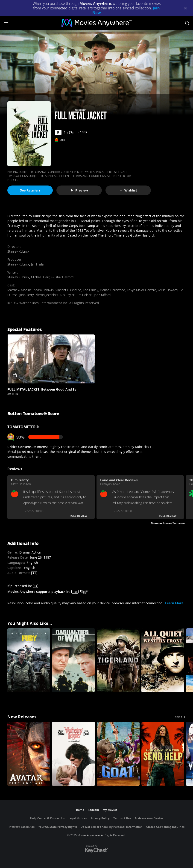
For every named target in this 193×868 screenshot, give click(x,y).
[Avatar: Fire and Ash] (29, 754)
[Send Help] (163, 754)
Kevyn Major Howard (142, 290)
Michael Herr (40, 277)
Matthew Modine (20, 290)
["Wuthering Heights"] (73, 754)
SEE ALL (180, 717)
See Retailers (30, 190)
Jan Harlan (38, 264)
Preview (79, 190)
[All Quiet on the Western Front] (163, 660)
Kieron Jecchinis (47, 295)
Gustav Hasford (62, 277)
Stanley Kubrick (18, 251)
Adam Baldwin (44, 290)
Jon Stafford (102, 295)
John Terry (26, 295)
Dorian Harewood (113, 290)
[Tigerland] (118, 660)
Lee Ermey (91, 290)
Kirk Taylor (67, 295)
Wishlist (128, 190)
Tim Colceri (84, 295)
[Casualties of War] (73, 660)
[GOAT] (118, 754)
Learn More (174, 603)
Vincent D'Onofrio (68, 290)
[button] (51, 359)
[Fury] (29, 660)
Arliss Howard (168, 290)
